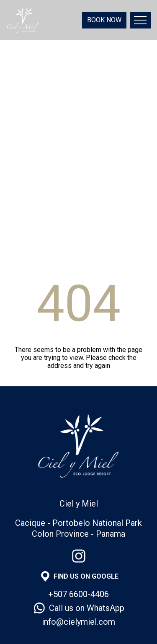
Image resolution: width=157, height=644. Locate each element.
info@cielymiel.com (78, 622)
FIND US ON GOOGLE (86, 576)
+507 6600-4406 (78, 594)
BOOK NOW (104, 20)
